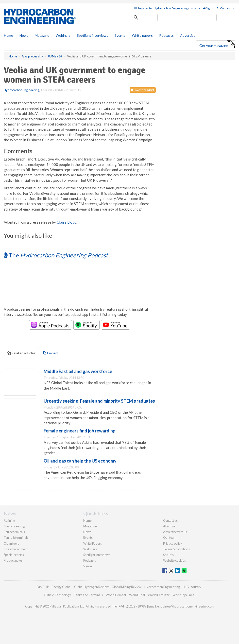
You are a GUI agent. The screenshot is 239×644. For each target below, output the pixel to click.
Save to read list (143, 90)
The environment (16, 549)
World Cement (116, 595)
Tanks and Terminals (88, 595)
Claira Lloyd (67, 222)
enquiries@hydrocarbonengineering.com (186, 606)
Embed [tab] (50, 353)
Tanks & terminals (16, 537)
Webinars (63, 35)
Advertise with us (175, 532)
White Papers (93, 543)
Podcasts (166, 35)
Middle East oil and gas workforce (78, 371)
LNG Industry (192, 587)
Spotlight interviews (93, 35)
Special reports (14, 555)
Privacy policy (173, 543)
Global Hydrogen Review (91, 587)
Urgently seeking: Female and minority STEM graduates (99, 401)
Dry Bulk (43, 587)
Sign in (209, 8)
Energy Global (61, 587)
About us (169, 526)
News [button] (24, 35)
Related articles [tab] (21, 353)
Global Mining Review (127, 587)
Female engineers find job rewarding (80, 431)
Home (9, 35)
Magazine (42, 35)
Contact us (226, 8)
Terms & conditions (176, 549)
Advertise (188, 35)
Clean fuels (11, 543)
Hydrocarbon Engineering (21, 90)
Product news (13, 560)
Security (169, 555)
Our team (170, 537)
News (87, 532)
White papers (142, 35)
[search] (187, 18)
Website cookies (174, 560)
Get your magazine (217, 45)
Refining (9, 520)
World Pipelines (183, 595)
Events (120, 35)
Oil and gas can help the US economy (80, 461)
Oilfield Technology (57, 595)
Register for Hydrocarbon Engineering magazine (167, 8)
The (56, 255)
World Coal (137, 595)
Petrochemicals (14, 532)
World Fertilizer (159, 595)
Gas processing (14, 526)
